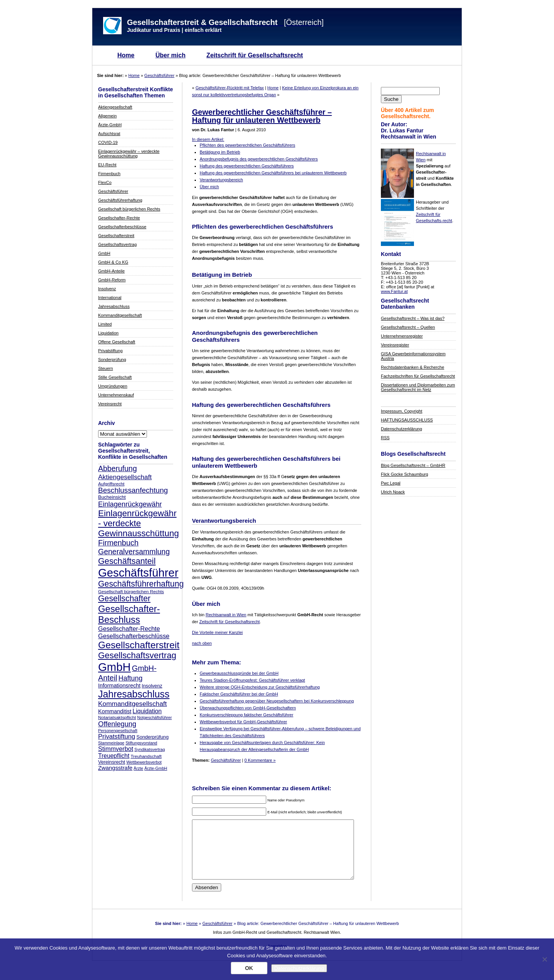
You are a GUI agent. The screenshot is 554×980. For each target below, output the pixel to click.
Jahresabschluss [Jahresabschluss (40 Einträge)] (134, 694)
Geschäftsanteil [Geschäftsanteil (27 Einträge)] (127, 561)
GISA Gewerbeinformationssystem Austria (413, 356)
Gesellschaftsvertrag (117, 244)
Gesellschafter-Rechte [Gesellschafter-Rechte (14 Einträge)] (129, 629)
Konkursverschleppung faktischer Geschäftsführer (246, 715)
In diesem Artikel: (208, 139)
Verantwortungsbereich (221, 180)
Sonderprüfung (112, 360)
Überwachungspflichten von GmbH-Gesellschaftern (248, 708)
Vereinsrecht (110, 404)
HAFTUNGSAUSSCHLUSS (407, 420)
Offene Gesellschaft (117, 342)
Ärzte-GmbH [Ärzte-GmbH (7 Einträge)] (156, 768)
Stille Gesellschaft (115, 377)
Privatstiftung (110, 351)
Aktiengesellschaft (115, 107)
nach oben (202, 643)
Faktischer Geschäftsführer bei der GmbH (239, 694)
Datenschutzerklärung (401, 429)
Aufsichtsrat (109, 134)
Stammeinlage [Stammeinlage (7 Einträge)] (111, 743)
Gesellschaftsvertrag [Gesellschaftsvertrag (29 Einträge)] (137, 655)
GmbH (104, 253)
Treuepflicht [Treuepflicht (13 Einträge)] (114, 756)
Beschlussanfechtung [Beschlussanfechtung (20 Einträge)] (133, 490)
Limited (105, 324)
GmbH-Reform (112, 280)
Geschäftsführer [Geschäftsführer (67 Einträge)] (138, 573)
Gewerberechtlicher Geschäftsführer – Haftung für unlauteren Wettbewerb (262, 116)
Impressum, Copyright (402, 411)
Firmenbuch (109, 174)
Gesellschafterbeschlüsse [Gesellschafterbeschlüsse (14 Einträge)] (134, 636)
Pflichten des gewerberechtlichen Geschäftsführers (247, 145)
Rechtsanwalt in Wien (226, 615)
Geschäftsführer (159, 75)
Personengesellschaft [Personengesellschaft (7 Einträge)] (118, 731)
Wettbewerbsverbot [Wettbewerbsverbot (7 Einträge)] (144, 762)
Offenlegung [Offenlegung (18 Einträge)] (117, 724)
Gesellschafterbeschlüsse (122, 227)
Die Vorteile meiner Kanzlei (217, 632)
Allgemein (107, 116)
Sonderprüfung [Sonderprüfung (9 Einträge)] (152, 737)
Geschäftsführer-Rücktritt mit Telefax (230, 88)
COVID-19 (108, 142)
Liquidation (108, 333)
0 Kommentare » (260, 760)
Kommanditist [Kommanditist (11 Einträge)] (115, 711)
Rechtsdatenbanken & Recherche (413, 367)
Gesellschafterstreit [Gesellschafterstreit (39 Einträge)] (139, 645)
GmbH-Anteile (111, 271)
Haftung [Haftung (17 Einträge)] (131, 678)
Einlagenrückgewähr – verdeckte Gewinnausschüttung (129, 154)
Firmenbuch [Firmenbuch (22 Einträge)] (118, 543)
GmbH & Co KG (113, 262)
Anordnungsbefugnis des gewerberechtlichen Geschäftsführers (259, 159)
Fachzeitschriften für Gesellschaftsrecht (418, 376)
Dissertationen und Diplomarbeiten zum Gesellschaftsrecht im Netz (418, 387)
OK (249, 968)
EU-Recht (107, 165)
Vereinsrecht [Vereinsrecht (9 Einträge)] (112, 762)
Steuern (106, 368)
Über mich (170, 55)
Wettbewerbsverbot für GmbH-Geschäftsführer (243, 722)
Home (126, 55)
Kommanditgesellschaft (120, 315)
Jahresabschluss (114, 306)
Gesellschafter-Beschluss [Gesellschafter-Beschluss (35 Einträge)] (129, 614)
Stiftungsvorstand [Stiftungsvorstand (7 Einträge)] (141, 743)
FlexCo (105, 182)
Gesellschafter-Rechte (119, 218)
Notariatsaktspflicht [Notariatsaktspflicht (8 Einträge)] (117, 717)
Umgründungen (113, 386)
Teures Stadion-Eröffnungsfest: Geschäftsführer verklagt (252, 680)
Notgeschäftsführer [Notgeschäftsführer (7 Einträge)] (155, 717)
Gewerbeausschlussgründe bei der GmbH (239, 673)
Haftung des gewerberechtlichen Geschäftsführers (247, 166)
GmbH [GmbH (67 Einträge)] (114, 667)
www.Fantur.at (394, 291)
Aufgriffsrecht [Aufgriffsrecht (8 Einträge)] (111, 484)
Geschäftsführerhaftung (120, 200)
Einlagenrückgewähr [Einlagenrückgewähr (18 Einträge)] (130, 504)
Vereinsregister (395, 345)
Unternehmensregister (402, 336)
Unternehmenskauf (116, 395)
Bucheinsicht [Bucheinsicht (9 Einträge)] (112, 497)
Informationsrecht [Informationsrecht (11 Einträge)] (119, 686)
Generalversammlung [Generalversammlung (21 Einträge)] (134, 552)
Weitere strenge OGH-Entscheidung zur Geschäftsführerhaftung (260, 687)
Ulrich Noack (393, 492)
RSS (385, 438)
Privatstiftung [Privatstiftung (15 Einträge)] (117, 737)
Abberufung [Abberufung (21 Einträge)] (118, 468)
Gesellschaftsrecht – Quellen (408, 327)
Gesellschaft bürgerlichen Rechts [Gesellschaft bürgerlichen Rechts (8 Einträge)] (131, 591)
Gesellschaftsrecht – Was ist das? (413, 318)
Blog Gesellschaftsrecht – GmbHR (413, 465)
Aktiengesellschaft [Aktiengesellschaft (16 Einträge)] (125, 477)
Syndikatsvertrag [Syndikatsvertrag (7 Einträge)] (149, 749)
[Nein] (544, 959)
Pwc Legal (391, 483)
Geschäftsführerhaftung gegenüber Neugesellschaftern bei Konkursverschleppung (277, 701)
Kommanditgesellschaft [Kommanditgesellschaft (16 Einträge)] (133, 704)
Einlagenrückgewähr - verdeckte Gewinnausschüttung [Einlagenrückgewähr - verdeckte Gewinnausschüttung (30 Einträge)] (138, 523)
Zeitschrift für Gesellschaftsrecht (255, 55)
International (110, 298)
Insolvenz (107, 289)
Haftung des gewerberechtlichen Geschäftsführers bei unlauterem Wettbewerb (273, 173)
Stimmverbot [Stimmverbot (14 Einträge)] (116, 749)
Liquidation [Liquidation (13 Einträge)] (147, 711)
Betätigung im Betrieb (220, 152)
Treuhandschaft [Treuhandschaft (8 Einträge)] (146, 756)
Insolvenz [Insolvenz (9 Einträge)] (152, 686)
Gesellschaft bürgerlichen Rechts (129, 209)
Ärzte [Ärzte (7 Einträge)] (138, 768)
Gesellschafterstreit (116, 236)
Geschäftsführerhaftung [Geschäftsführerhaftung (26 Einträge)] (141, 584)
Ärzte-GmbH (110, 125)
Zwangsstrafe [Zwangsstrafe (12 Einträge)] (115, 768)
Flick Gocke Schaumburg (405, 474)
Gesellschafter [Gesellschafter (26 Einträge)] (124, 599)
